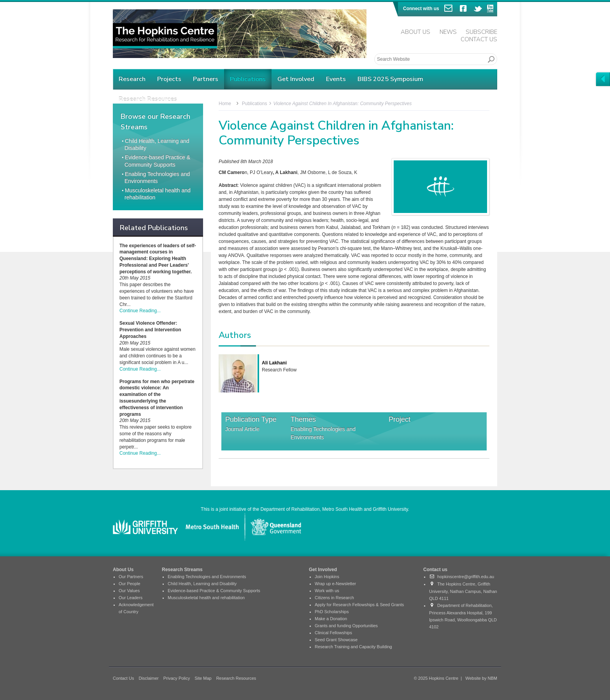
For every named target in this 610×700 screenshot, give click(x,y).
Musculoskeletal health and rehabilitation (206, 598)
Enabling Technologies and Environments (323, 433)
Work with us (327, 591)
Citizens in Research (334, 598)
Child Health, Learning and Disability (202, 584)
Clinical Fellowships (333, 633)
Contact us (435, 570)
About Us (415, 32)
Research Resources (236, 678)
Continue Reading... (140, 311)
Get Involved (296, 79)
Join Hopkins (327, 577)
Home (225, 104)
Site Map (203, 678)
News (448, 32)
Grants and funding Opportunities (346, 626)
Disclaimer (148, 678)
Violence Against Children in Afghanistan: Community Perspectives (342, 104)
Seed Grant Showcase (336, 640)
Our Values (129, 591)
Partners (206, 79)
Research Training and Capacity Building (353, 647)
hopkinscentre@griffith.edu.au (462, 577)
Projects (169, 79)
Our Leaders (131, 598)
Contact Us (479, 39)
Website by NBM (481, 678)
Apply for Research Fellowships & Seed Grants (359, 605)
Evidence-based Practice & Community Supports (214, 591)
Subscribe (481, 32)
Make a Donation (331, 619)
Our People (130, 584)
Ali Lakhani (274, 363)
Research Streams (182, 570)
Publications (248, 79)
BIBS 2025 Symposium (390, 79)
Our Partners (131, 577)
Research (132, 79)
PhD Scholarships (332, 612)
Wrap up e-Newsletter (335, 584)
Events (336, 79)
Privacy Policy (177, 678)
